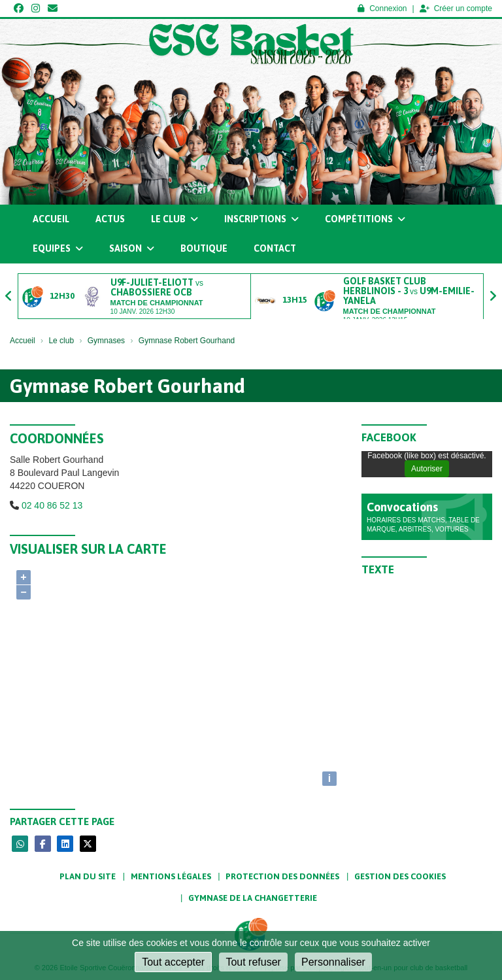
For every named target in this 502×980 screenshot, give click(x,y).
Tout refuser (253, 962)
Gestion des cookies (400, 876)
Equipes (58, 248)
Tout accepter (173, 962)
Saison (132, 248)
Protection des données (282, 876)
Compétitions (365, 219)
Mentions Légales (171, 876)
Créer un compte (456, 8)
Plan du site (88, 876)
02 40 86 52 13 (52, 505)
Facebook (389, 437)
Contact (275, 248)
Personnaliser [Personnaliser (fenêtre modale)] (333, 962)
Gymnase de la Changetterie (253, 898)
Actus (110, 219)
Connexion (382, 8)
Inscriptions (261, 219)
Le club (175, 219)
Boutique (204, 248)
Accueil (51, 219)
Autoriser (427, 469)
